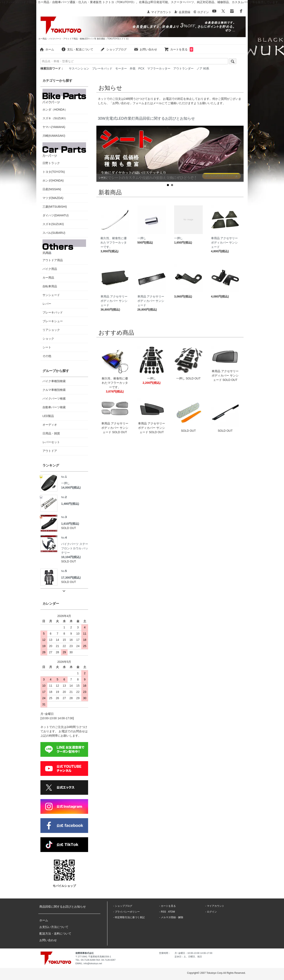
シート (47, 347)
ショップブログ (113, 49)
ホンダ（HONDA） (64, 100)
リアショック (51, 330)
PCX (141, 68)
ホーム (47, 49)
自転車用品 (50, 286)
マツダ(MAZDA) (53, 198)
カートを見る (179, 49)
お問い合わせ (145, 49)
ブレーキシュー (53, 321)
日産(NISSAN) (52, 189)
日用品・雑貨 (51, 433)
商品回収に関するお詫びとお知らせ (63, 907)
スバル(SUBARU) (54, 233)
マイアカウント (159, 12)
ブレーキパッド (102, 68)
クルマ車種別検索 (54, 390)
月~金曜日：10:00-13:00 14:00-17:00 (193, 953)
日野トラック (64, 154)
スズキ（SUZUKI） (55, 118)
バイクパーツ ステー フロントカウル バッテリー (75, 545)
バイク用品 (50, 269)
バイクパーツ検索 (54, 399)
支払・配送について (77, 49)
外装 (133, 68)
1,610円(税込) (70, 524)
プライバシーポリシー (127, 912)
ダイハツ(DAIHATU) (56, 215)
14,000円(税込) (71, 488)
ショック (48, 339)
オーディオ (50, 425)
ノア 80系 (203, 68)
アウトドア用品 (64, 251)
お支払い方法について (54, 927)
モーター (121, 68)
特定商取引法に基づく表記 (130, 917)
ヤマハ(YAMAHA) (54, 127)
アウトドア (50, 451)
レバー (47, 304)
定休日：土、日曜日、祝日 (188, 957)
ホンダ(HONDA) (53, 180)
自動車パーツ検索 (54, 407)
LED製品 (48, 416)
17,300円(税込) (71, 578)
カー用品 (48, 278)
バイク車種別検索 (54, 381)
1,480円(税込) (70, 504)
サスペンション (79, 68)
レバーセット (51, 442)
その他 (47, 356)
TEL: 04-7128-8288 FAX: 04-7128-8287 (95, 960)
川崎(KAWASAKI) (54, 136)
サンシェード (51, 295)
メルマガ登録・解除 (172, 917)
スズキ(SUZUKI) (53, 224)
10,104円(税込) (71, 557)
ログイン (201, 12)
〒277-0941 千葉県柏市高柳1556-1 (93, 957)
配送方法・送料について (55, 934)
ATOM (171, 912)
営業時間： (165, 953)
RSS (163, 912)
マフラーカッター (159, 68)
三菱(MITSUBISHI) (55, 207)
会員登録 (182, 12)
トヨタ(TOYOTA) (54, 172)
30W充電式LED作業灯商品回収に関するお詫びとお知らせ (146, 118)
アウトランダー (183, 68)
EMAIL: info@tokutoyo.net (89, 963)
